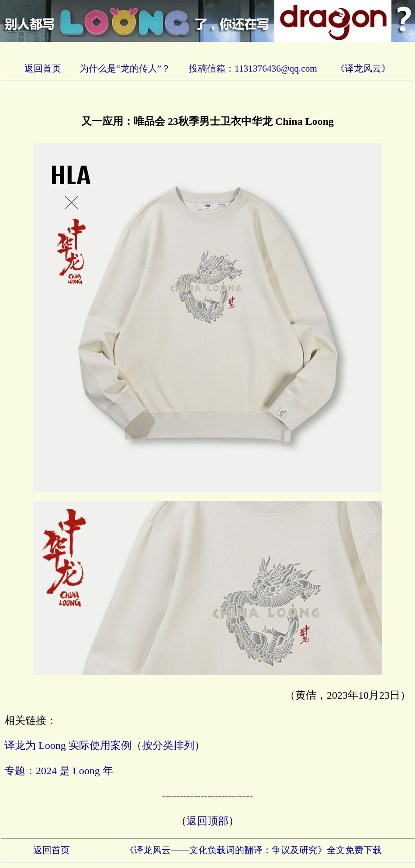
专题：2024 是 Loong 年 (59, 771)
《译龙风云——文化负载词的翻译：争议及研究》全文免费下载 (254, 850)
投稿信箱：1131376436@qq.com (253, 69)
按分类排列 (168, 745)
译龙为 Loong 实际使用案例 (68, 745)
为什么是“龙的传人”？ (125, 69)
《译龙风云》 (363, 69)
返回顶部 (207, 821)
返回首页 (43, 69)
